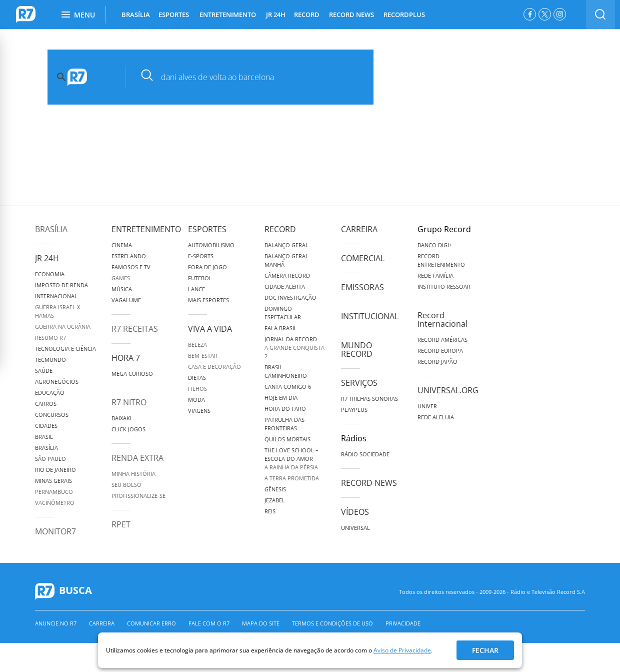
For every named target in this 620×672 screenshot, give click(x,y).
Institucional (370, 316)
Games (121, 278)
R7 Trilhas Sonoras (369, 399)
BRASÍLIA (136, 15)
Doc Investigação (290, 297)
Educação (50, 393)
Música (122, 289)
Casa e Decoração (214, 367)
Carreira (359, 229)
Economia (50, 274)
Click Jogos (128, 429)
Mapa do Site (261, 623)
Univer (427, 406)
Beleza (197, 345)
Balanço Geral (286, 245)
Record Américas (442, 340)
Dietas (197, 378)
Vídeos (355, 512)
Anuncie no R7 (56, 623)
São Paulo (50, 459)
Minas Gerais (53, 481)
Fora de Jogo (207, 267)
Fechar (485, 650)
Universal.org (448, 390)
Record (280, 229)
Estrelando (129, 256)
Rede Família (435, 275)
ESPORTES (174, 15)
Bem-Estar (203, 356)
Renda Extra (137, 458)
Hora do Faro (285, 409)
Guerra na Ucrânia (63, 326)
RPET (121, 524)
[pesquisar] (257, 77)
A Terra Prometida (292, 478)
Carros (46, 404)
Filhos (197, 389)
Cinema (122, 245)
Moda (196, 400)
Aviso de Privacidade (402, 650)
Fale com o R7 (209, 623)
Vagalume (126, 300)
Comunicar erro (151, 623)
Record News (369, 483)
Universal (355, 528)
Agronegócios (57, 382)
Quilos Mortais (287, 439)
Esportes (207, 229)
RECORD (307, 15)
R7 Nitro (129, 402)
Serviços (359, 383)
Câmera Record (287, 275)
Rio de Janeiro (55, 470)
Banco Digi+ (435, 245)
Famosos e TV (131, 267)
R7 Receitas (135, 329)
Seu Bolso (126, 485)
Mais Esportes (208, 300)
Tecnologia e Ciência (65, 349)
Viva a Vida (210, 329)
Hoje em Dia (281, 398)
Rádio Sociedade (365, 454)
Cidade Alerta (285, 286)
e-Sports (201, 256)
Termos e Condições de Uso (332, 623)
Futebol (200, 278)
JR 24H (276, 15)
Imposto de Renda (61, 285)
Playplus (354, 410)
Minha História (133, 474)
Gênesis (275, 489)
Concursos (52, 415)
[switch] (600, 15)
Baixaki (121, 418)
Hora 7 (126, 358)
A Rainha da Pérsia (291, 467)
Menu (78, 15)
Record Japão (437, 362)
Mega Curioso (132, 374)
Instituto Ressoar (444, 286)
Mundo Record (357, 350)
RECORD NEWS (351, 15)
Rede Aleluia (436, 417)
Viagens (199, 411)
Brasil (44, 437)
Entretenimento (146, 229)
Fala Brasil (281, 328)
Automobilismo (211, 245)
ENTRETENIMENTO (228, 15)
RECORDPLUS (404, 15)
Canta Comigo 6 (288, 387)
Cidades (46, 426)
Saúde (44, 371)
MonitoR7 (55, 531)
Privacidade (403, 623)
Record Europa (440, 351)
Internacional (56, 296)
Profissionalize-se (138, 496)
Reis (270, 511)
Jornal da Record (291, 339)
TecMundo (50, 360)
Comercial (363, 258)
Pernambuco (54, 492)
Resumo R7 (50, 338)
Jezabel (275, 500)
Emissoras (362, 287)
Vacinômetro (55, 503)
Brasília (51, 229)
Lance (196, 289)
